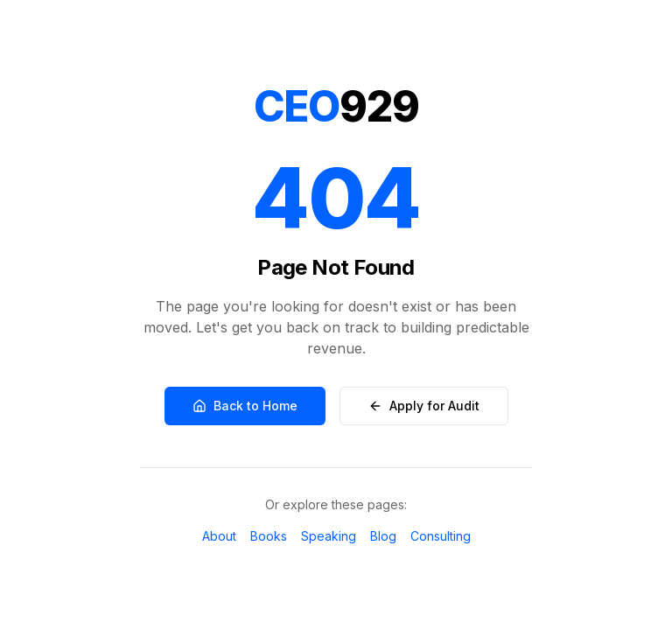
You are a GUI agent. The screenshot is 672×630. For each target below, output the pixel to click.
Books (269, 536)
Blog (383, 536)
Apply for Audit (424, 406)
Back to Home (245, 406)
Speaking (329, 536)
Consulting (441, 536)
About (219, 536)
